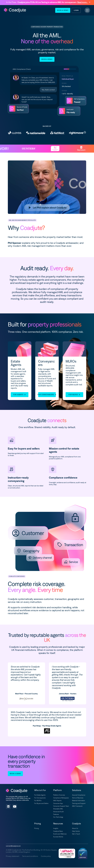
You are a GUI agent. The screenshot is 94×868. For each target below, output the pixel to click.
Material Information (79, 801)
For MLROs (38, 801)
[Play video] (47, 208)
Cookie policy (46, 857)
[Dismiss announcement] (90, 2)
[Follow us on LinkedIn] (8, 807)
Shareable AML (58, 809)
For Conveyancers (40, 798)
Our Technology (58, 817)
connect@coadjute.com (13, 846)
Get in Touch (76, 834)
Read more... (83, 2)
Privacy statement (13, 857)
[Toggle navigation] (87, 10)
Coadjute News (58, 832)
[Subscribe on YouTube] (15, 807)
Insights (56, 829)
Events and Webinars (60, 834)
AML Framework (77, 806)
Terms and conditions (30, 857)
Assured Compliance (79, 795)
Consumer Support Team (61, 806)
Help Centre (76, 832)
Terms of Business (78, 798)
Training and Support (79, 804)
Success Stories (58, 837)
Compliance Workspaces (61, 798)
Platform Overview (59, 795)
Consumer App (58, 804)
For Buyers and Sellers (41, 804)
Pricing (36, 829)
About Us (75, 829)
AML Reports (57, 801)
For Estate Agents (40, 795)
